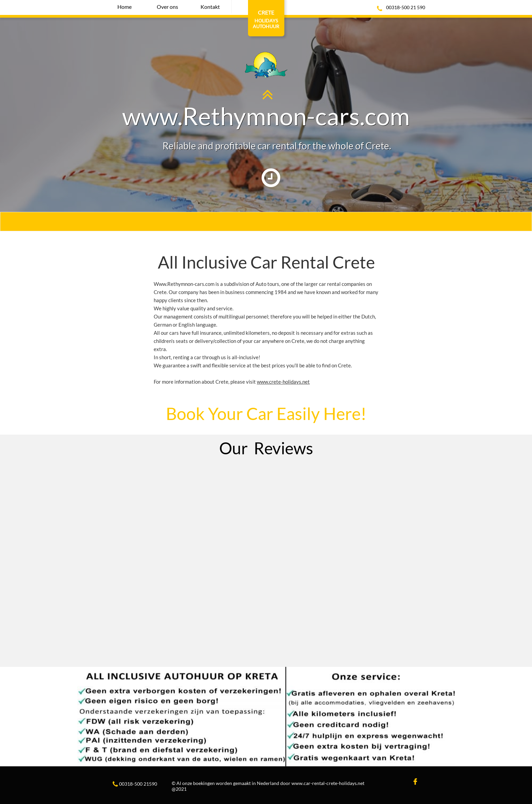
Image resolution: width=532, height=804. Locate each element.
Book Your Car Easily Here (263, 414)
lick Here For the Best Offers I (270, 222)
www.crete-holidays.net (283, 382)
